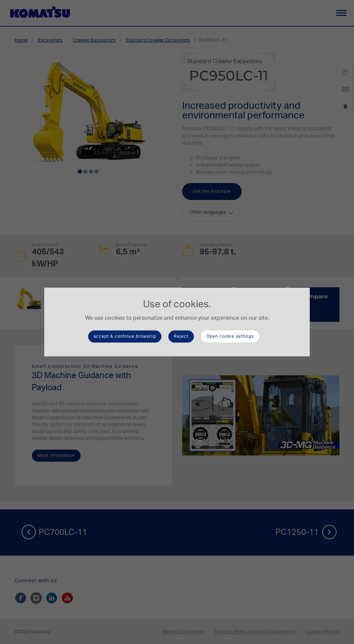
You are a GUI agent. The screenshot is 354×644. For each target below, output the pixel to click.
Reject (181, 336)
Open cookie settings (230, 336)
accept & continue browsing (125, 336)
